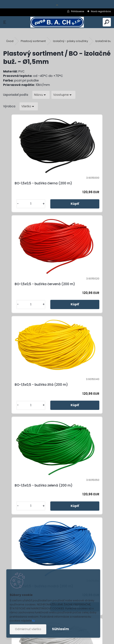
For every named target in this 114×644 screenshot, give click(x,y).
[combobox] (41, 95)
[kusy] (16, 211)
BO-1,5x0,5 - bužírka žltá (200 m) (27, 293)
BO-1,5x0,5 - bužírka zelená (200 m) (83, 293)
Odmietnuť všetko (28, 629)
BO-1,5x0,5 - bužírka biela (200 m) (82, 401)
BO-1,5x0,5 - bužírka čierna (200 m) (29, 186)
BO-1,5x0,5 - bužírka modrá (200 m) (30, 401)
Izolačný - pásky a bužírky (71, 41)
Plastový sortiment (33, 41)
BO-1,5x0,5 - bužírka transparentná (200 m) (54, 508)
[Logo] (57, 22)
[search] (107, 22)
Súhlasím (60, 629)
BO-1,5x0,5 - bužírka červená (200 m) (78, 186)
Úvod (10, 41)
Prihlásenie (78, 11)
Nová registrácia (101, 11)
